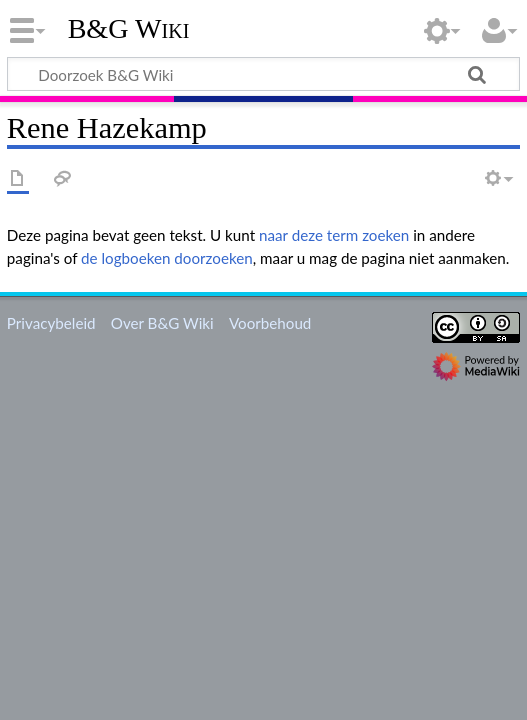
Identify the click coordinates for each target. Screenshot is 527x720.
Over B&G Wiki (162, 323)
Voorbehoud (270, 323)
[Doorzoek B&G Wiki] (263, 74)
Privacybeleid (51, 323)
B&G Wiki (129, 29)
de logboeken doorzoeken (167, 258)
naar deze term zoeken (334, 235)
